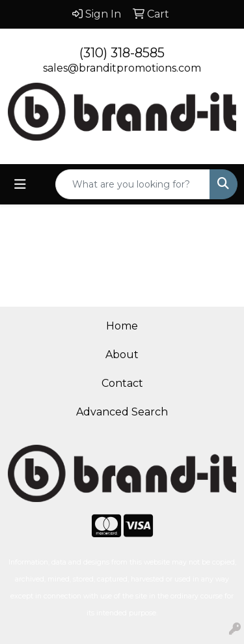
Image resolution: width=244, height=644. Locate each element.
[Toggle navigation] (20, 184)
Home (122, 326)
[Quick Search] (133, 184)
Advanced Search (122, 412)
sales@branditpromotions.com (122, 68)
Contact (122, 383)
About (122, 355)
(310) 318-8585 (122, 53)
